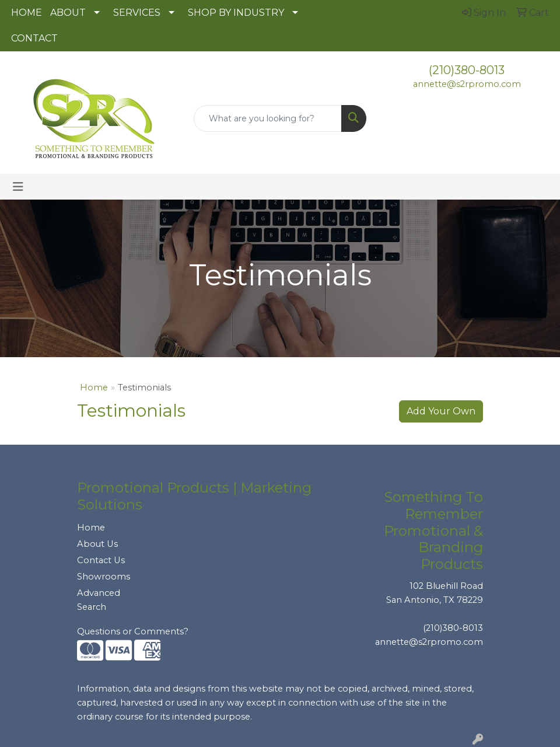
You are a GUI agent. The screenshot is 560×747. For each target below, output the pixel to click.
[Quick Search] (268, 118)
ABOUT (68, 13)
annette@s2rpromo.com (467, 84)
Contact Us (101, 560)
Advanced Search (99, 600)
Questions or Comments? (133, 631)
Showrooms (104, 577)
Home (94, 388)
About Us (97, 544)
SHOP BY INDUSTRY (236, 13)
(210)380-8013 (467, 70)
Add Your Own (441, 411)
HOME (27, 13)
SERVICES (137, 13)
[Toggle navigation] (18, 187)
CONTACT (34, 38)
